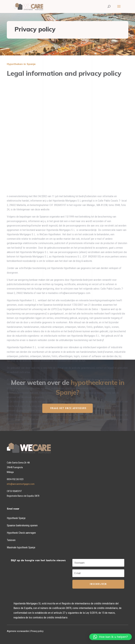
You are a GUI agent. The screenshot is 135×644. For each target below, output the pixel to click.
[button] (111, 637)
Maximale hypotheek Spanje (21, 547)
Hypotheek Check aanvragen (21, 533)
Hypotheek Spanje (16, 518)
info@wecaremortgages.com (21, 484)
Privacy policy (37, 631)
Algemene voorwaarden (18, 631)
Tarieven (11, 540)
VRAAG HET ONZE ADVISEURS (68, 408)
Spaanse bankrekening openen (22, 525)
